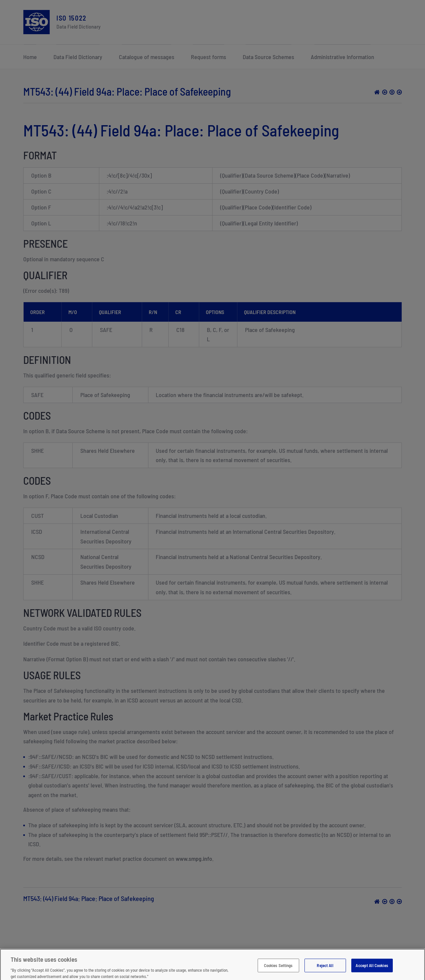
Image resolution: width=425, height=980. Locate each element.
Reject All (325, 970)
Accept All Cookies (372, 970)
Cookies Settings (278, 970)
